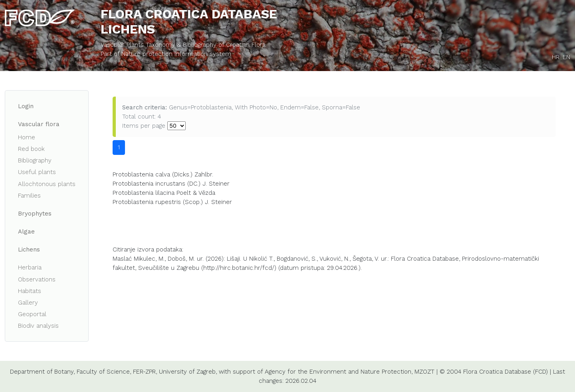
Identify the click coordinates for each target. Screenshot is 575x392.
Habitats (30, 291)
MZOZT (424, 372)
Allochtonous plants (47, 184)
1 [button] (119, 147)
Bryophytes (35, 214)
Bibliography (35, 160)
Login (26, 106)
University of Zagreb (187, 372)
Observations (37, 279)
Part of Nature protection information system (166, 54)
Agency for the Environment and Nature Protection (338, 372)
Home (27, 137)
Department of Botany (42, 372)
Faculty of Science (103, 372)
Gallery (28, 303)
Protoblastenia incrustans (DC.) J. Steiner (171, 184)
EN (566, 57)
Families (29, 196)
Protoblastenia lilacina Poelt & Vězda (164, 193)
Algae (26, 232)
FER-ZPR (144, 372)
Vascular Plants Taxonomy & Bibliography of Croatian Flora (183, 45)
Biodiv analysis (38, 326)
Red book (31, 149)
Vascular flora (39, 124)
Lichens (29, 249)
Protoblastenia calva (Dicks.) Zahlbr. (163, 174)
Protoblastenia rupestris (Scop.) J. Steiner (172, 202)
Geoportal (32, 314)
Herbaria (30, 267)
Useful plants (37, 172)
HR (556, 57)
